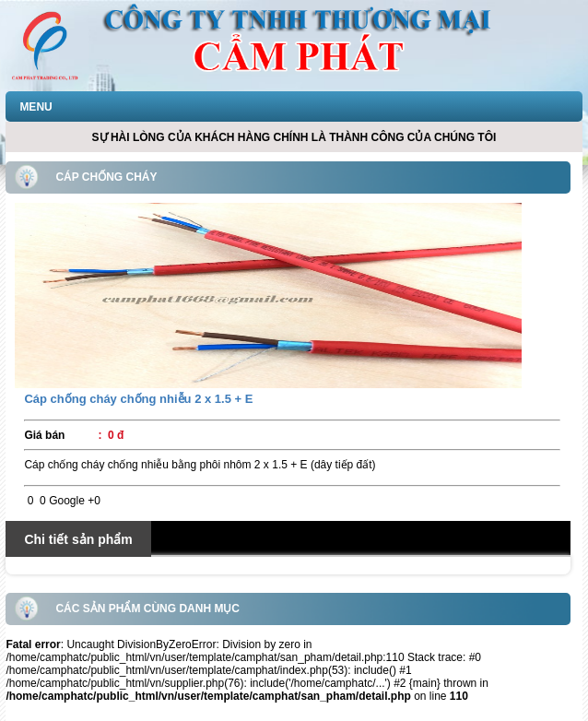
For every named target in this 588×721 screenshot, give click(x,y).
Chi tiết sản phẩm (78, 539)
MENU (35, 107)
